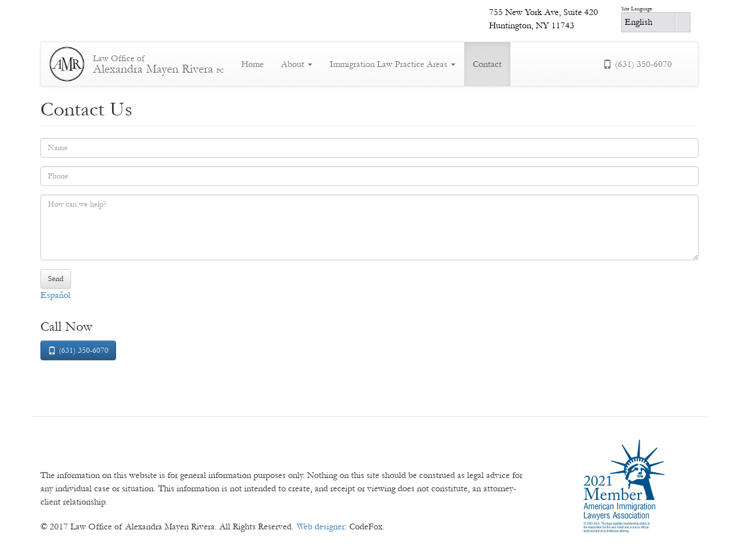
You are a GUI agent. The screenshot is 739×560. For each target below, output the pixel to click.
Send (56, 279)
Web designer (321, 527)
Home (253, 64)
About (297, 64)
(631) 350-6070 (637, 64)
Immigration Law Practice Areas (393, 64)
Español (55, 295)
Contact (487, 64)
